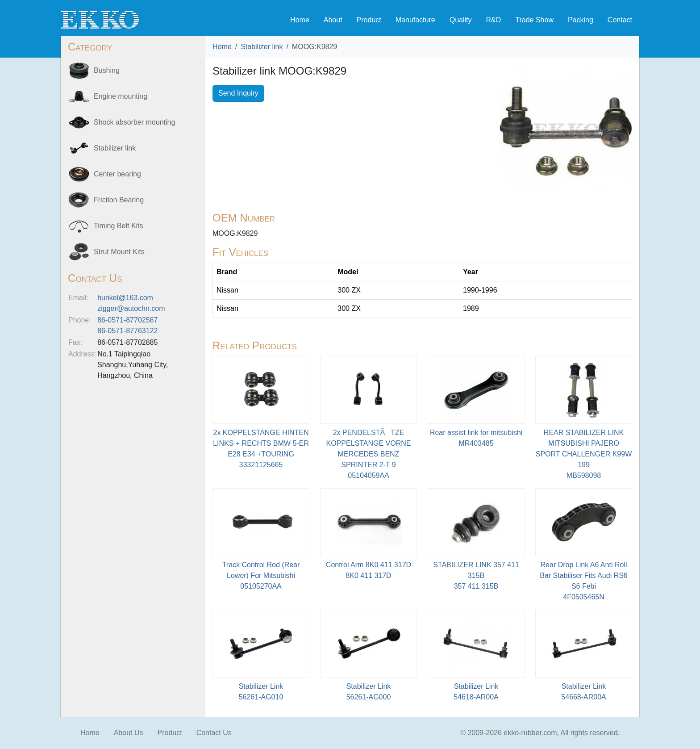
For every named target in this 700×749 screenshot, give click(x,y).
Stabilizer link (262, 47)
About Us (129, 733)
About (333, 20)
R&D (493, 20)
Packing (581, 20)
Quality (461, 20)
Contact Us (214, 733)
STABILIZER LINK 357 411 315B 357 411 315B (476, 575)
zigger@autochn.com (131, 308)
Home (300, 20)
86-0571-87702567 (127, 320)
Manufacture (415, 20)
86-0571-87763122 (127, 331)
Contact (620, 20)
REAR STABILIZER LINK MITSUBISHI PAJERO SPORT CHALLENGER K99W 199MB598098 (584, 454)
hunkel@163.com (125, 298)
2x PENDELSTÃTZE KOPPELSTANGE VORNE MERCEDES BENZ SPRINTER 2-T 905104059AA (369, 454)
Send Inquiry (238, 93)
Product (369, 20)
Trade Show (534, 20)
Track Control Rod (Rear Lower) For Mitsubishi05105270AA (261, 575)
